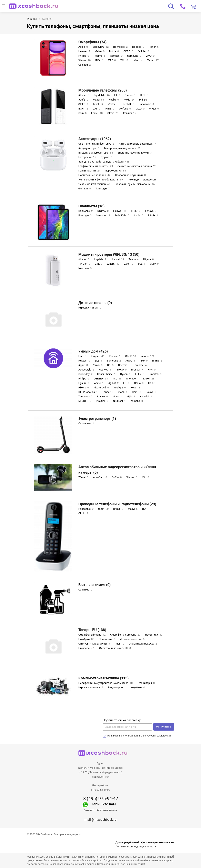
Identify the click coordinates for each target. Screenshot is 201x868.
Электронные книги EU (115, 648)
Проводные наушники (132, 175)
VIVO (150, 56)
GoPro (117, 477)
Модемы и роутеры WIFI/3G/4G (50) (109, 254)
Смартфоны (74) (92, 42)
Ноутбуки (87, 639)
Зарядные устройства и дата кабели (104, 162)
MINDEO (85, 401)
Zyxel (129, 264)
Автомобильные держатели (138, 144)
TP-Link (85, 264)
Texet (98, 104)
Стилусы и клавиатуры (94, 644)
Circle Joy (86, 374)
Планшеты (107, 639)
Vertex (113, 104)
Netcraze (85, 268)
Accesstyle (87, 370)
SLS (99, 361)
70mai (98, 365)
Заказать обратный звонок (100, 810)
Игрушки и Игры (90, 308)
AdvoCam (100, 477)
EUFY (140, 374)
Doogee (139, 47)
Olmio (113, 113)
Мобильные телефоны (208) (103, 90)
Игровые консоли (133, 639)
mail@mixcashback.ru (100, 820)
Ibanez (103, 396)
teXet (104, 509)
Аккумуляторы (89, 148)
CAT (97, 109)
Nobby (114, 100)
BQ (111, 365)
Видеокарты (117, 687)
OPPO (129, 51)
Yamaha (137, 401)
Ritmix (153, 215)
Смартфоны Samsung (126, 635)
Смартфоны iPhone (92, 635)
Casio (139, 383)
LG (127, 383)
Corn (83, 113)
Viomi (123, 392)
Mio (146, 477)
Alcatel (84, 95)
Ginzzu (130, 95)
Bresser (138, 370)
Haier (153, 383)
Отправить (164, 727)
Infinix (138, 60)
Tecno (153, 60)
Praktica (103, 401)
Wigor (154, 109)
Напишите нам (103, 804)
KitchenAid (102, 388)
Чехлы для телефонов (95, 184)
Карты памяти (90, 171)
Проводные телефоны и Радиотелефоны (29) (117, 504)
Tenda (134, 259)
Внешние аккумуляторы (96, 153)
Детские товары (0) (95, 303)
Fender (108, 392)
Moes (118, 396)
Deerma (125, 365)
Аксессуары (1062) (95, 139)
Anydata (100, 259)
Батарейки (88, 157)
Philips (84, 56)
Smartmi (155, 374)
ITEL (144, 95)
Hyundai (146, 396)
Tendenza (86, 396)
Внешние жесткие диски (135, 153)
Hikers (84, 388)
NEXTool (120, 401)
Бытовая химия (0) (94, 585)
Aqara (131, 361)
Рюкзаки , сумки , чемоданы (135, 184)
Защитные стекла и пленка (137, 166)
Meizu (100, 51)
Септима (86, 590)
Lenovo (151, 211)
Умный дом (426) (93, 351)
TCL (125, 60)
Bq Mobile (121, 47)
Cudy (155, 264)
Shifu (137, 392)
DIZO (140, 109)
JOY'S (84, 100)
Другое (107, 157)
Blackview (101, 47)
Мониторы (147, 683)
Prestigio (85, 215)
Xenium (130, 113)
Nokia (114, 51)
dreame (141, 365)
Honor (154, 47)
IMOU (122, 370)
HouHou (106, 370)
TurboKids (122, 215)
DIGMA (129, 104)
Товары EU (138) (92, 630)
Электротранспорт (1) (97, 419)
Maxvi (99, 100)
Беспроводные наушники (123, 148)
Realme (100, 56)
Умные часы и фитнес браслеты (101, 180)
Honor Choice (107, 374)
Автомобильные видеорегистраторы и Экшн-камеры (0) (118, 470)
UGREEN (101, 379)
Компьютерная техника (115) (103, 678)
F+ (118, 95)
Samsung (134, 56)
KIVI (152, 370)
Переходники (116, 171)
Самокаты (87, 423)
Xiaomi (85, 60)
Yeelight (120, 388)
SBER (131, 356)
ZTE (112, 60)
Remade (117, 56)
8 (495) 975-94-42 (101, 799)
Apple (83, 47)
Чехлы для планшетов (143, 180)
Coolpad (85, 65)
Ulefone (125, 109)
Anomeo (133, 379)
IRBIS (110, 109)
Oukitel (144, 51)
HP (145, 361)
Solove (151, 392)
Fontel (97, 113)
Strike (84, 104)
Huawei (85, 51)
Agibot (114, 383)
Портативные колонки (95, 175)
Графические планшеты (96, 166)
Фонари (85, 189)
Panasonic (147, 104)
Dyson (126, 374)
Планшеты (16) (91, 206)
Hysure (84, 383)
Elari (83, 356)
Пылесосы (87, 648)
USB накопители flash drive (97, 144)
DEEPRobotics (88, 392)
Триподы (103, 189)
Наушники (154, 635)
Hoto (136, 388)
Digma (149, 259)
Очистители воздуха (143, 644)
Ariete (99, 383)
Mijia (131, 396)
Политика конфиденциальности (136, 846)
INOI (100, 60)
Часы (120, 644)
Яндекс (98, 356)
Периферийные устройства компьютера (107, 683)
